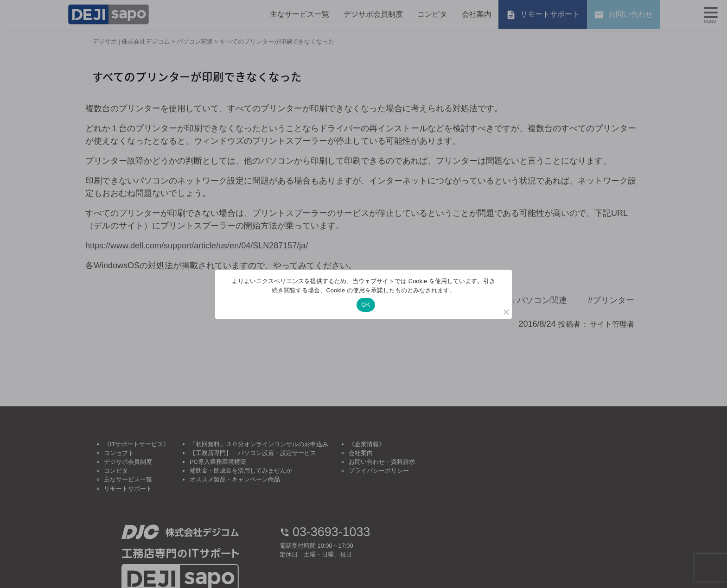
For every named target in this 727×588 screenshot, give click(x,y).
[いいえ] (506, 312)
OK (366, 305)
